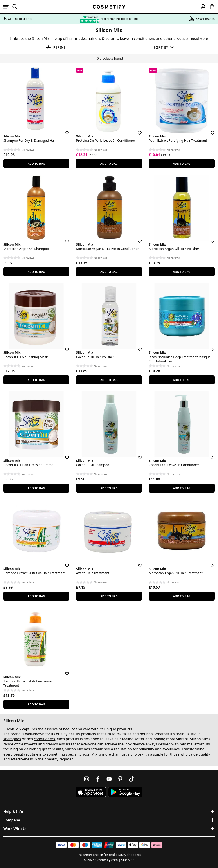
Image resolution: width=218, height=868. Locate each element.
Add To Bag (36, 164)
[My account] (201, 7)
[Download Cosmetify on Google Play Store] (125, 792)
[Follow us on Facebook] (98, 779)
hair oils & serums (103, 38)
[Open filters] (54, 48)
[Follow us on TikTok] (132, 779)
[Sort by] (164, 47)
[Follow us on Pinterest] (120, 779)
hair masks (77, 38)
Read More (199, 39)
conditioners (44, 739)
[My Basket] (210, 7)
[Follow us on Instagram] (87, 779)
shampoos (12, 739)
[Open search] (17, 7)
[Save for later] (64, 130)
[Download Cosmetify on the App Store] (91, 792)
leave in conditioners (137, 38)
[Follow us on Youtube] (109, 779)
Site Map (128, 860)
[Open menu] (8, 7)
